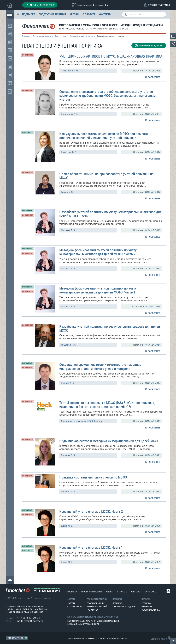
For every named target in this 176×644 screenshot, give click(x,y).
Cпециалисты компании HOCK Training (82, 421)
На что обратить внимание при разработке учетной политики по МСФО (106, 176)
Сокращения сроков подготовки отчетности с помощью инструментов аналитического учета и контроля (100, 366)
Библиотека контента (42, 36)
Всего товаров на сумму (93, 5)
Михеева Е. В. (68, 230)
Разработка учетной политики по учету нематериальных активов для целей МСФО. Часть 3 (110, 214)
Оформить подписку (149, 46)
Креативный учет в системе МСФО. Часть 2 (91, 511)
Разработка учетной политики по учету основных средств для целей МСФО (110, 328)
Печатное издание (96, 603)
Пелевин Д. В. (68, 492)
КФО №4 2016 (153, 192)
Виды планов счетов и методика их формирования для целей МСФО (109, 441)
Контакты (105, 14)
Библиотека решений (97, 606)
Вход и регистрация (159, 5)
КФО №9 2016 (153, 152)
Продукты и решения (52, 14)
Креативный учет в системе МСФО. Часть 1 (91, 547)
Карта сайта (151, 592)
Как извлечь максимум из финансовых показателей (93, 621)
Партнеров (147, 606)
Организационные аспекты (81, 36)
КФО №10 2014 (152, 307)
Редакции (146, 603)
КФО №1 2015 (153, 269)
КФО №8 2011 (153, 455)
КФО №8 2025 (153, 71)
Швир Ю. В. (67, 526)
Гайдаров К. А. (69, 345)
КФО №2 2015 (153, 230)
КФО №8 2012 (153, 383)
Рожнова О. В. (68, 192)
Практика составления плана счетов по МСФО (93, 477)
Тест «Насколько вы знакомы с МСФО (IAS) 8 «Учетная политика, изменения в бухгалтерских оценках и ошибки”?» (107, 405)
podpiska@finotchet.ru (31, 621)
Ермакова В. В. (69, 152)
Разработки (92, 610)
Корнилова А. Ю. (70, 114)
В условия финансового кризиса (83, 624)
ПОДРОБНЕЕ (154, 77)
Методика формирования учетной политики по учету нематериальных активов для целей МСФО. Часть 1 (98, 290)
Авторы (74, 14)
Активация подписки (40, 5)
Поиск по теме (60, 36)
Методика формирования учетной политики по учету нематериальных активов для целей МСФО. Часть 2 (98, 252)
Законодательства (151, 610)
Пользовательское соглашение (82, 638)
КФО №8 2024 (153, 114)
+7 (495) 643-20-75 (28, 618)
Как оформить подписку (124, 606)
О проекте (89, 14)
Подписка (29, 14)
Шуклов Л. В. (68, 383)
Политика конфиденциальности (112, 638)
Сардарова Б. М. (70, 71)
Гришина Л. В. (68, 455)
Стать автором (75, 606)
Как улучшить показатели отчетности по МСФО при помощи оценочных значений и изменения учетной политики (104, 136)
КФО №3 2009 (153, 562)
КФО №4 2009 (153, 526)
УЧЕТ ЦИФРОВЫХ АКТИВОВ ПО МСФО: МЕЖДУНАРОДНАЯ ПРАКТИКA (111, 56)
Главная (26, 36)
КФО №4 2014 (153, 345)
